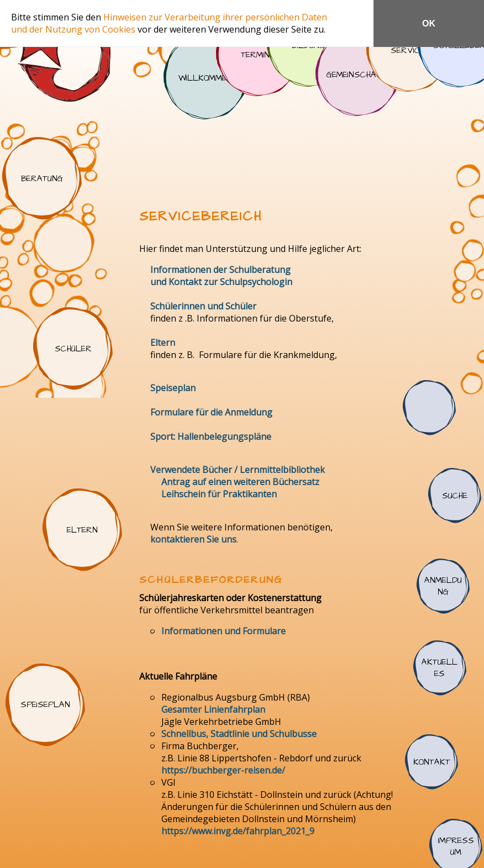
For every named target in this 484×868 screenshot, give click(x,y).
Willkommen (205, 78)
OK (429, 23)
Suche (455, 496)
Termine (257, 55)
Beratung (42, 178)
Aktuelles (440, 668)
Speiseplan (45, 705)
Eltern (82, 530)
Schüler (73, 349)
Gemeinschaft (357, 75)
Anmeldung (443, 586)
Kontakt (432, 762)
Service (408, 50)
